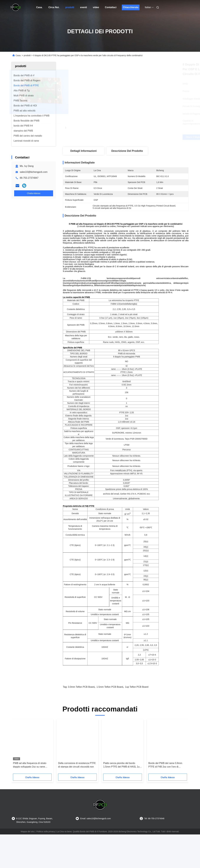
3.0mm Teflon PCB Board (81, 708)
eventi (83, 7)
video (96, 7)
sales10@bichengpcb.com (34, 172)
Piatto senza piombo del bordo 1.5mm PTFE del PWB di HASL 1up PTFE (122, 786)
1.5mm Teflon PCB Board (110, 708)
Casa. (39, 7)
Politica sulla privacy (46, 852)
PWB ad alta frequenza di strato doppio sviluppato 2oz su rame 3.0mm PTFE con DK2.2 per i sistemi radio (30, 786)
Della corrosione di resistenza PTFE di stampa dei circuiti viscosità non (77, 786)
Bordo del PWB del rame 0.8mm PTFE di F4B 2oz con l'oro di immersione (165, 786)
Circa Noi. (54, 7)
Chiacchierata (131, 7)
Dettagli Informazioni (83, 151)
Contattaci (111, 7)
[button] (23, 768)
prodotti (70, 7)
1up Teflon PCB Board (137, 708)
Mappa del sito (27, 852)
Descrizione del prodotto (127, 151)
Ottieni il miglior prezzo (142, 137)
